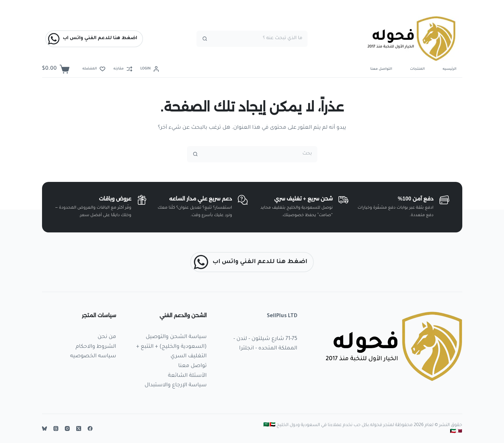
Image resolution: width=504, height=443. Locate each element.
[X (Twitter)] (79, 428)
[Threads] (56, 428)
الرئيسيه (450, 69)
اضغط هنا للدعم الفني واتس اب (92, 39)
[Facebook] (90, 428)
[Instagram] (67, 428)
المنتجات (418, 69)
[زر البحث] (205, 39)
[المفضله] (94, 69)
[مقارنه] (123, 69)
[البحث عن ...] (260, 39)
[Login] (150, 69)
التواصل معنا (381, 69)
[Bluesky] (44, 428)
